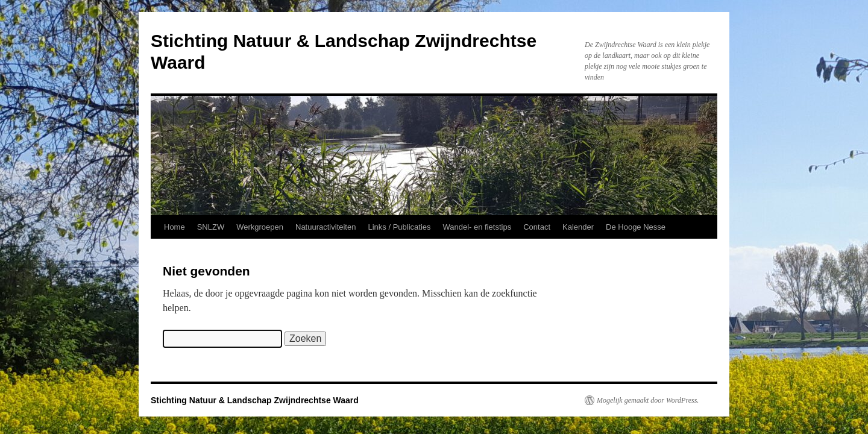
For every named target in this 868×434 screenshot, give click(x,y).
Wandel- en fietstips (477, 227)
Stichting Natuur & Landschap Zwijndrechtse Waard (255, 400)
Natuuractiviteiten (325, 227)
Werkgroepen (260, 227)
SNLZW (211, 227)
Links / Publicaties (399, 227)
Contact (537, 227)
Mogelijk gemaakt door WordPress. (648, 400)
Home (175, 227)
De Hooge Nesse (636, 227)
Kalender (578, 227)
